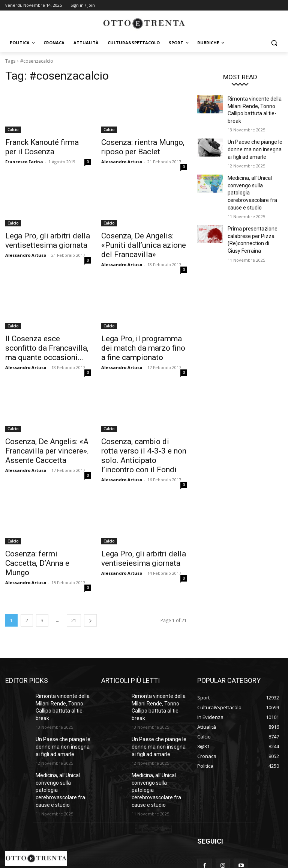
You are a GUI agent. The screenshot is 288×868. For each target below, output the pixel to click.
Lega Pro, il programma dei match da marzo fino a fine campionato (139, 341)
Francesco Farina (24, 159)
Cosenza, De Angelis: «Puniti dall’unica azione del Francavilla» (141, 241)
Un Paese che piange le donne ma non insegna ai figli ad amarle (254, 137)
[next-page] (90, 595)
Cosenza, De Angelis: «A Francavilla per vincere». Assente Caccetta (39, 440)
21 (74, 595)
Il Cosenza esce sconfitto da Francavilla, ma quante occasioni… (46, 341)
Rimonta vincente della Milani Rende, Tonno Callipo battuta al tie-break (254, 105)
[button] (274, 43)
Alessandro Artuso (122, 159)
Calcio (13, 130)
